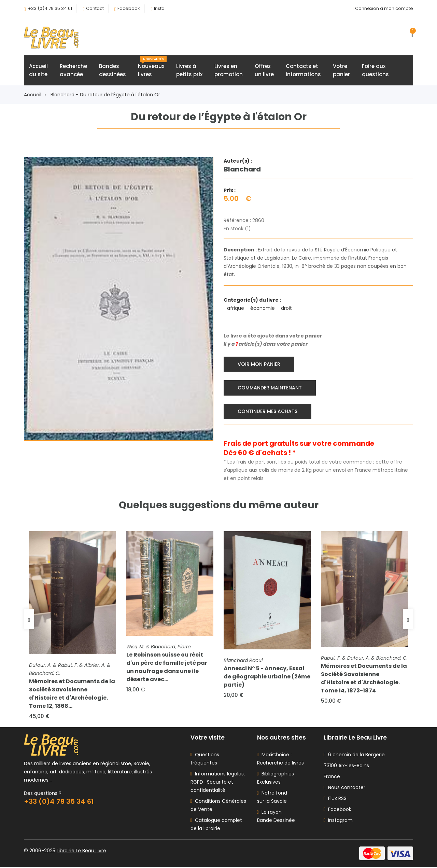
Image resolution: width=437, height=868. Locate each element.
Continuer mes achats (268, 411)
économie (263, 308)
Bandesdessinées (112, 71)
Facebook (129, 8)
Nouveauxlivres (152, 67)
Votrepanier (341, 71)
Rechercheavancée (73, 71)
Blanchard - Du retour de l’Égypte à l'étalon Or (105, 95)
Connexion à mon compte (384, 8)
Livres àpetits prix (189, 71)
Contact (95, 8)
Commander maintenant (270, 388)
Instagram (338, 821)
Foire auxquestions (375, 71)
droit (287, 308)
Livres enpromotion (229, 71)
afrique (236, 308)
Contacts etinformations (303, 71)
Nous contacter (344, 788)
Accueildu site (38, 71)
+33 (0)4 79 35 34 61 (50, 8)
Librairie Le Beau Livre (81, 852)
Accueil (35, 95)
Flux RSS (335, 799)
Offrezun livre (264, 71)
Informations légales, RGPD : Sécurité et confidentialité (218, 783)
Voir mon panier (259, 364)
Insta (159, 8)
